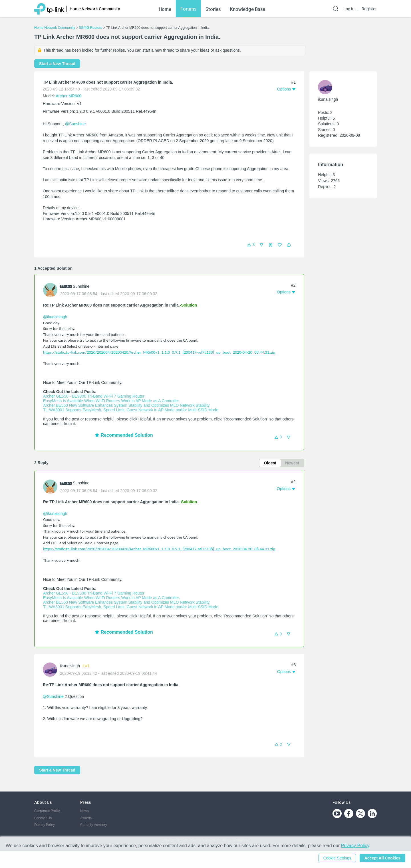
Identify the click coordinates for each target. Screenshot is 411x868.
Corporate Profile (47, 811)
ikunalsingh (70, 666)
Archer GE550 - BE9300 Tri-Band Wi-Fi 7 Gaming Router (94, 396)
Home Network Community (55, 28)
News (84, 811)
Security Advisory (94, 825)
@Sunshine (75, 124)
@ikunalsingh (55, 317)
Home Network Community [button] (95, 9)
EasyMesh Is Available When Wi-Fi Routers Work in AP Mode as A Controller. (111, 401)
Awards (86, 818)
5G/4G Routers (91, 28)
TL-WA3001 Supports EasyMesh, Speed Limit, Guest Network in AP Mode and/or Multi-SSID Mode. (131, 410)
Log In (349, 9)
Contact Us (43, 818)
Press (85, 802)
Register (369, 9)
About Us (43, 802)
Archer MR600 (68, 96)
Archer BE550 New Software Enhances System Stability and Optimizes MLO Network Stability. (127, 405)
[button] (289, 245)
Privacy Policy (45, 825)
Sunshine (81, 286)
